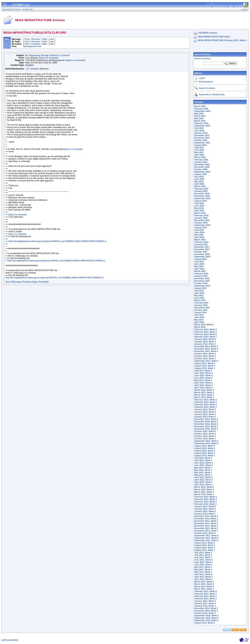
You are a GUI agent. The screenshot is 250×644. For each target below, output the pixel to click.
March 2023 (200, 121)
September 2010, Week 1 (206, 620)
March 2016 (200, 271)
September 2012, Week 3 (206, 443)
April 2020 (199, 184)
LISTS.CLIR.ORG (10, 640)
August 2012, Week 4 (205, 448)
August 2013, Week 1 (205, 368)
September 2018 (202, 225)
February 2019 (201, 215)
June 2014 (199, 317)
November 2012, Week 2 (206, 426)
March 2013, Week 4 (204, 390)
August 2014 (200, 312)
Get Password (206, 82)
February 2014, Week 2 (205, 334)
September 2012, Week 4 (206, 441)
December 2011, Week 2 (206, 519)
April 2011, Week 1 (203, 579)
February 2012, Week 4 (205, 497)
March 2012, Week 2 (204, 492)
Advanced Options (203, 59)
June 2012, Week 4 (203, 463)
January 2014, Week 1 (205, 344)
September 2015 (202, 286)
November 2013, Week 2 (206, 351)
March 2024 (200, 116)
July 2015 (199, 291)
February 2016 (201, 274)
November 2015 (202, 281)
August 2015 (200, 288)
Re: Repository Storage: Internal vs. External (47, 55)
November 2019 (202, 196)
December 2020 (202, 165)
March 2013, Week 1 (204, 397)
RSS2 (243, 630)
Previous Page (30, 282)
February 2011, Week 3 (205, 594)
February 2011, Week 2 (205, 596)
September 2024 (202, 111)
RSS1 (235, 630)
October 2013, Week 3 (205, 356)
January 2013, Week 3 (205, 414)
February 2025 (201, 109)
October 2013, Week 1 (205, 359)
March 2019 (200, 213)
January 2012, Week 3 (205, 511)
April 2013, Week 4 (203, 385)
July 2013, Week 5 (203, 371)
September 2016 (202, 257)
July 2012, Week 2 (203, 460)
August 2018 (200, 228)
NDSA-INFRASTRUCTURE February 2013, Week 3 (222, 40)
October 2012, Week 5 (205, 431)
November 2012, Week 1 (206, 429)
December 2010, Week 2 (206, 611)
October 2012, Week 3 (205, 434)
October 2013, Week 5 (205, 354)
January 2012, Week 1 (205, 514)
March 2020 (200, 186)
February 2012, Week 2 (205, 502)
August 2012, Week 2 (205, 453)
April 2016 (199, 269)
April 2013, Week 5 (203, 383)
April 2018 (199, 237)
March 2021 (200, 157)
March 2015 (200, 300)
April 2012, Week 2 (203, 485)
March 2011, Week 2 (204, 589)
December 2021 (202, 135)
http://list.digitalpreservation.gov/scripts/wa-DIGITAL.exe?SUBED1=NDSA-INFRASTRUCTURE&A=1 (57, 241)
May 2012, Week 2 (203, 473)
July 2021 (199, 148)
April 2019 (199, 211)
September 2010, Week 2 (206, 618)
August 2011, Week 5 (205, 543)
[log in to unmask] (49, 58)
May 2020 (199, 182)
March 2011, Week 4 (204, 584)
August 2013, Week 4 (205, 366)
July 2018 (199, 230)
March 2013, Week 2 (204, 395)
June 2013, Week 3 (203, 376)
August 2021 (200, 145)
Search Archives (202, 54)
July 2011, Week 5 (203, 553)
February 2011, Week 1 (205, 599)
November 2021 (202, 138)
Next (45, 39)
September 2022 (202, 126)
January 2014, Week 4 (205, 342)
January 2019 (201, 218)
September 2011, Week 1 (206, 540)
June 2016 (199, 264)
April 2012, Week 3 (203, 482)
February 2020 (201, 189)
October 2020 (201, 169)
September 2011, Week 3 (206, 538)
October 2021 (201, 140)
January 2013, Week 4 (205, 412)
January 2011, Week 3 (205, 603)
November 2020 (202, 167)
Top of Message (13, 282)
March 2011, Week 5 (204, 582)
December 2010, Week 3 (206, 608)
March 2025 (200, 106)
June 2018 (199, 232)
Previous (36, 39)
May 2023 (199, 118)
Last (51, 39)
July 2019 (199, 203)
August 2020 (200, 174)
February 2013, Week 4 (205, 400)
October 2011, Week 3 (205, 533)
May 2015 (199, 295)
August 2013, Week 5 (205, 363)
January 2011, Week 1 (205, 606)
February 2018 (201, 242)
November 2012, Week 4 (206, 422)
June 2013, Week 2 (203, 378)
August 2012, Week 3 (205, 451)
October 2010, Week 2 (205, 613)
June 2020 (199, 179)
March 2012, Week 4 (204, 489)
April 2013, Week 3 (203, 388)
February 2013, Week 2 (205, 405)
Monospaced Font (32, 46)
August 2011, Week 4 (205, 545)
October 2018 (201, 223)
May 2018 (199, 235)
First (27, 39)
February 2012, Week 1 (205, 504)
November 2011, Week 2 (206, 528)
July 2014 (199, 315)
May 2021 (199, 152)
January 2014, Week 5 (205, 339)
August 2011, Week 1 (205, 550)
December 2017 (202, 247)
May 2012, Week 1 (203, 475)
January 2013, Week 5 (205, 409)
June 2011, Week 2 (203, 562)
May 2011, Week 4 (203, 567)
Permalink (44, 282)
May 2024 (199, 114)
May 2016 (199, 266)
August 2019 (200, 201)
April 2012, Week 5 (203, 477)
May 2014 (199, 320)
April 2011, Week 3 (203, 574)
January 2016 (201, 276)
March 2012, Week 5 (204, 487)
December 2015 (202, 279)
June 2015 (199, 293)
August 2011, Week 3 (205, 548)
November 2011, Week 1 (206, 531)
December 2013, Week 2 (206, 346)
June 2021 (199, 150)
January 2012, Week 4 (205, 509)
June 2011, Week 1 (203, 565)
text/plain (35, 69)
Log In (202, 78)
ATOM (227, 630)
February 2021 (201, 160)
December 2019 (202, 194)
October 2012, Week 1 (205, 439)
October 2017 (201, 252)
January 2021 (201, 162)
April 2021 (199, 155)
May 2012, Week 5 (203, 468)
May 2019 (199, 208)
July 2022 (199, 128)
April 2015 (199, 298)
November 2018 (202, 220)
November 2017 (202, 249)
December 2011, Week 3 (206, 516)
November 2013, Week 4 (206, 349)
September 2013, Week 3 (206, 361)
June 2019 (199, 206)
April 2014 (199, 322)
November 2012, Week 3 (206, 424)
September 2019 (202, 199)
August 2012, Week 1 (205, 456)
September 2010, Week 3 (206, 616)
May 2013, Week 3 (203, 380)
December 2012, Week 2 (206, 419)
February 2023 (201, 123)
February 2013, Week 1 (205, 407)
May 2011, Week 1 (203, 572)
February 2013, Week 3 (205, 402)
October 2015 (201, 283)
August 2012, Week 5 (205, 446)
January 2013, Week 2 (205, 417)
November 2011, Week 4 (206, 523)
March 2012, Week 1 (204, 494)
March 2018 (200, 240)
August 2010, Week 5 (205, 623)
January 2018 (201, 245)
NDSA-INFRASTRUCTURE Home (214, 37)
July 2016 (199, 262)
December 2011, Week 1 (206, 521)
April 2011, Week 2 (203, 577)
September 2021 (202, 143)
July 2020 (199, 177)
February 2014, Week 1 (205, 337)
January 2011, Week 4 (205, 601)
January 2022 (201, 133)
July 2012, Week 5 (203, 458)
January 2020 (201, 191)
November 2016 (202, 254)
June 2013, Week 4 (203, 373)
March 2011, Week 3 (204, 586)
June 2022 (199, 131)
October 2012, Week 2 (205, 436)
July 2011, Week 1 (203, 557)
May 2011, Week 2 (203, 570)
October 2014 (201, 310)
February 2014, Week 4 (205, 329)
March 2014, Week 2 (204, 325)
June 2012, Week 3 (203, 465)
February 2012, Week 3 (205, 499)
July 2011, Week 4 (203, 555)
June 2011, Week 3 (203, 560)
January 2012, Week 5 (205, 506)
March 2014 (200, 327)
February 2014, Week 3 (205, 332)
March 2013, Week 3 (204, 392)
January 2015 (201, 305)
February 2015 (201, 303)
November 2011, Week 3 (206, 526)
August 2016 (200, 259)
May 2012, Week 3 (203, 470)
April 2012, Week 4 (203, 480)
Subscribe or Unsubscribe (212, 95)
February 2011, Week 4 (205, 591)
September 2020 (202, 172)
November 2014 (202, 308)
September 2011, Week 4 (206, 536)
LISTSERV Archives (208, 33)
